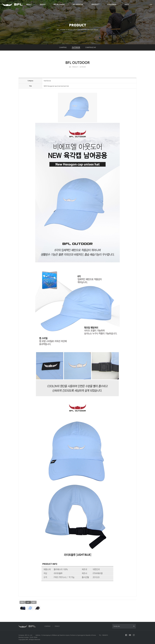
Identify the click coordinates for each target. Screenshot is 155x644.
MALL (127, 4)
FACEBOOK (126, 635)
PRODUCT (95, 4)
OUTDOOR (76, 47)
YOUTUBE (130, 635)
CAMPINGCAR (91, 47)
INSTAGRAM (134, 635)
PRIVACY (57, 626)
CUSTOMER (112, 4)
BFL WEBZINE (78, 4)
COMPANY (47, 626)
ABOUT (29, 4)
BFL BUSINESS (59, 4)
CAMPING (63, 47)
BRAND (43, 4)
